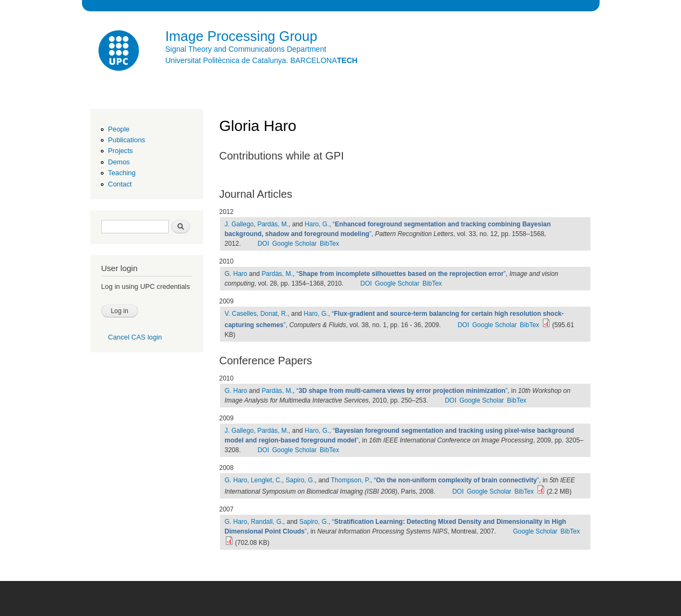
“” (401, 274)
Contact (120, 184)
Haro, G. (317, 224)
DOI (263, 244)
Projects (120, 151)
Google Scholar (295, 244)
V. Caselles (241, 314)
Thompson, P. (351, 480)
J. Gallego (239, 224)
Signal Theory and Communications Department (246, 49)
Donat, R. (274, 314)
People (119, 129)
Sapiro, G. (300, 480)
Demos (119, 162)
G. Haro (236, 274)
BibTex (329, 244)
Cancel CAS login (135, 337)
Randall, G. (267, 522)
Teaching (122, 173)
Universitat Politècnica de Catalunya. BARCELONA (262, 60)
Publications (126, 140)
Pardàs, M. (273, 224)
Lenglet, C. (266, 480)
